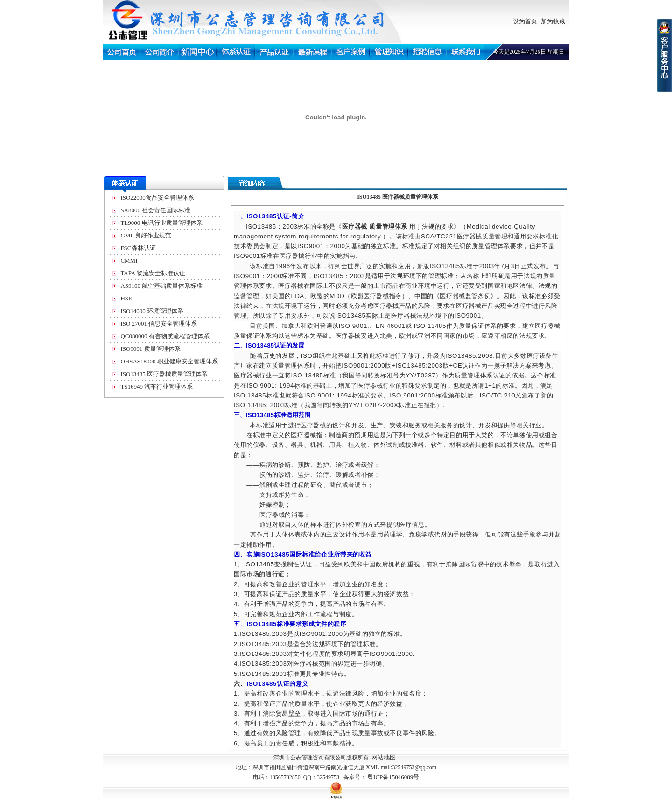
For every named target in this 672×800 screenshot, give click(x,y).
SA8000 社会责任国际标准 (155, 210)
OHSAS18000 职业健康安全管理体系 (169, 361)
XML (373, 767)
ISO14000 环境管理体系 (152, 311)
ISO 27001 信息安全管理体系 (159, 323)
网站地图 (384, 757)
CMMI (129, 261)
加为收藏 (553, 21)
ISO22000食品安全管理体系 (157, 198)
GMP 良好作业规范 (146, 235)
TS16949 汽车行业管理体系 (157, 386)
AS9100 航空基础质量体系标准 (161, 286)
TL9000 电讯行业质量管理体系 (161, 223)
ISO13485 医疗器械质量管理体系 (164, 374)
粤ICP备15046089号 (393, 777)
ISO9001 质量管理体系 (150, 349)
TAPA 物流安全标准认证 (153, 273)
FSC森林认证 (138, 248)
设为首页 (525, 21)
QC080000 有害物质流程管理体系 (165, 336)
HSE (126, 298)
